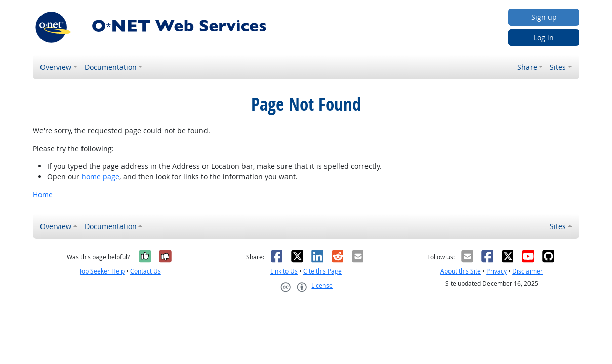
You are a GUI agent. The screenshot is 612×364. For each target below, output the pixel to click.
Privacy (497, 271)
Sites (558, 67)
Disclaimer (527, 271)
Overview (56, 67)
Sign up (544, 17)
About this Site (461, 271)
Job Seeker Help (102, 271)
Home (43, 194)
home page (100, 177)
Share (527, 67)
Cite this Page (322, 271)
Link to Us (284, 271)
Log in (544, 38)
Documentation (111, 67)
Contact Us (146, 271)
